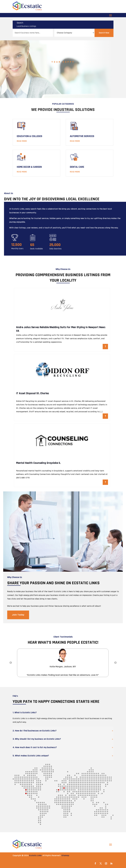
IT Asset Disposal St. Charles (33, 393)
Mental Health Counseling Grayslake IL (38, 463)
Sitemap (65, 856)
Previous (11, 663)
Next (115, 663)
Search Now (104, 33)
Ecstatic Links (35, 856)
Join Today (18, 615)
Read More (22, 141)
